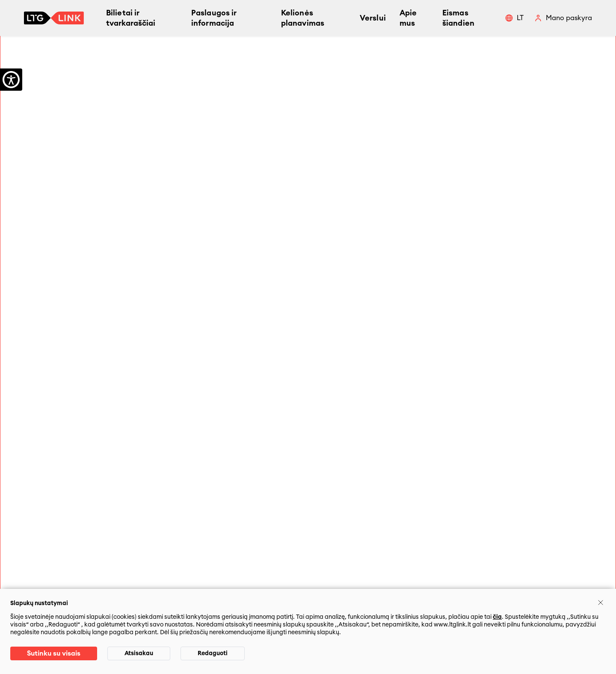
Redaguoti (213, 653)
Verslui (373, 18)
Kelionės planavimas (303, 18)
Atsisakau (139, 653)
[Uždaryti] (601, 603)
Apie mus (408, 18)
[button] (514, 18)
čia (497, 617)
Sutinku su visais (54, 653)
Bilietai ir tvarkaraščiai (131, 18)
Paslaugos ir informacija (214, 18)
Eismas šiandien (458, 18)
